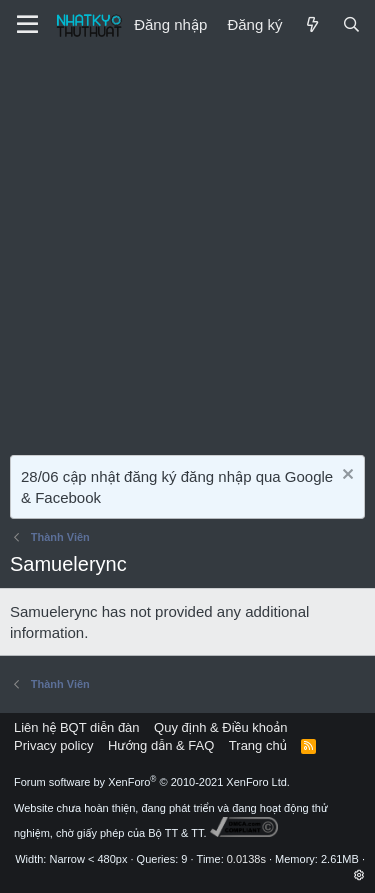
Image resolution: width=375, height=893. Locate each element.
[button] (359, 875)
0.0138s (246, 859)
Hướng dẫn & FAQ (161, 745)
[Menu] (27, 25)
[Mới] (311, 24)
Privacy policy (53, 745)
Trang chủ (258, 745)
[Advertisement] (187, 247)
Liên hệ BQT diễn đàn (77, 727)
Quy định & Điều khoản (220, 727)
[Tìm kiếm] (351, 24)
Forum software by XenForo (152, 782)
